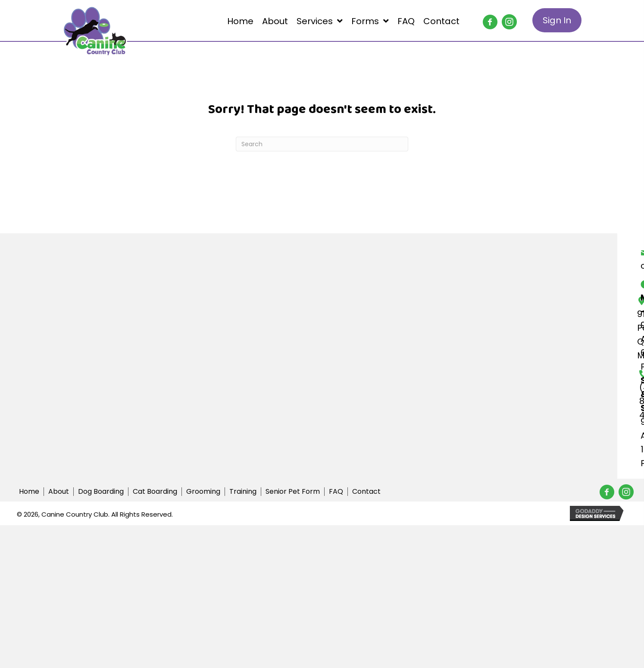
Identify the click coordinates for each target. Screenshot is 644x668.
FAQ (336, 491)
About (59, 491)
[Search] (322, 144)
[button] (487, 19)
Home (29, 491)
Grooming (203, 491)
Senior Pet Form (293, 491)
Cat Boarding (155, 491)
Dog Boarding (101, 491)
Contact (366, 491)
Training (243, 491)
